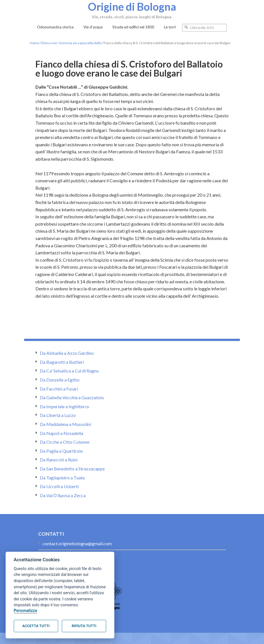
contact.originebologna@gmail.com (77, 543)
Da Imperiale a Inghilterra (64, 406)
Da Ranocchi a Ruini (59, 460)
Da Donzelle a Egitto (60, 380)
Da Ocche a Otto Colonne (65, 442)
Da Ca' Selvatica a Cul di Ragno (69, 371)
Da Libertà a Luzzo (58, 415)
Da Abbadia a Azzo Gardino (67, 353)
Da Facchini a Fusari (59, 389)
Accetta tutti (36, 626)
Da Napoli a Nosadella (62, 433)
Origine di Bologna (132, 6)
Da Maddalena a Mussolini (65, 424)
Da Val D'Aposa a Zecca (63, 495)
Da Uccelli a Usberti (59, 486)
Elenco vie (49, 43)
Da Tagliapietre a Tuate (62, 478)
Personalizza (25, 611)
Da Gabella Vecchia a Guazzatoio (72, 397)
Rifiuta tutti (84, 626)
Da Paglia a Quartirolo (61, 451)
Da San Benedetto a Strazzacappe (72, 469)
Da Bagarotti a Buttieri (62, 362)
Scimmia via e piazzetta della (80, 43)
